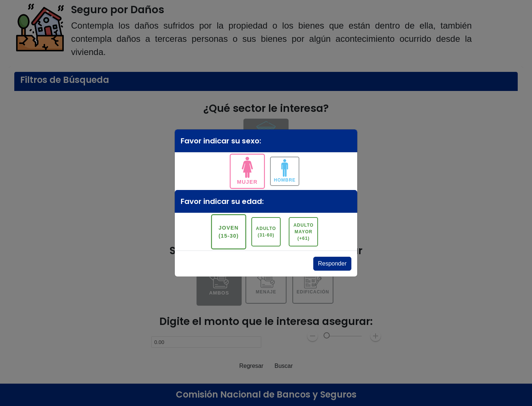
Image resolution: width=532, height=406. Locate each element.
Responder (332, 264)
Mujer (247, 182)
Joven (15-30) (228, 232)
